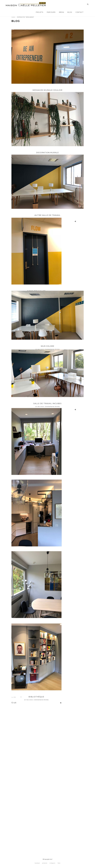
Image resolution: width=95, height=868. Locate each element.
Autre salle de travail (47, 243)
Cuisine (37, 651)
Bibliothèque (36, 829)
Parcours (51, 12)
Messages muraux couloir (47, 90)
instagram (52, 864)
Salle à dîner (36, 740)
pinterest (45, 864)
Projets (40, 12)
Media (62, 12)
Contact (80, 12)
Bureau (36, 562)
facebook (37, 864)
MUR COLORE (48, 403)
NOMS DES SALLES (36, 332)
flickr (59, 864)
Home (13, 17)
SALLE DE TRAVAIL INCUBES (47, 473)
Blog (70, 12)
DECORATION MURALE (47, 167)
